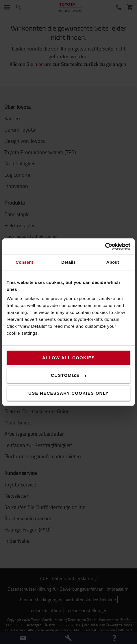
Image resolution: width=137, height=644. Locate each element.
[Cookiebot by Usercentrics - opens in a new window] (105, 246)
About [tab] (113, 262)
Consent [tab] (24, 262)
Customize (69, 375)
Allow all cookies (68, 358)
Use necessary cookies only (68, 393)
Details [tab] (68, 262)
